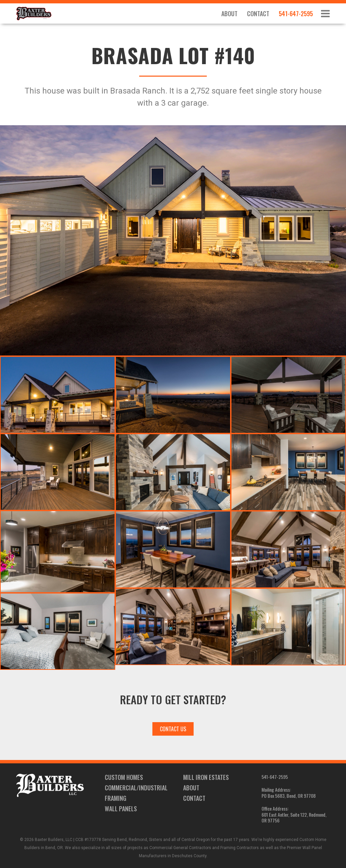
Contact (258, 14)
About (229, 14)
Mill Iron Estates (206, 777)
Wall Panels (121, 809)
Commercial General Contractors (180, 848)
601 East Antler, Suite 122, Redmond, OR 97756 (294, 818)
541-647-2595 (296, 14)
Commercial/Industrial (136, 788)
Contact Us (173, 729)
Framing (116, 798)
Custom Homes (124, 777)
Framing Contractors (240, 848)
